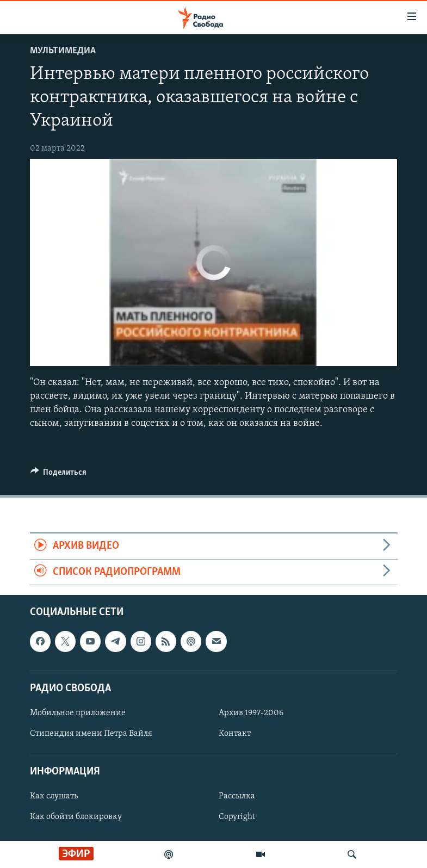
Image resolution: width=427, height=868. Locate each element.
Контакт (235, 734)
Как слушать (54, 797)
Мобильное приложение (78, 713)
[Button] (59, 475)
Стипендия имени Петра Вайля (91, 734)
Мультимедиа (63, 51)
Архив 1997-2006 (251, 713)
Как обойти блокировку (76, 817)
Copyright (237, 817)
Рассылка (237, 797)
